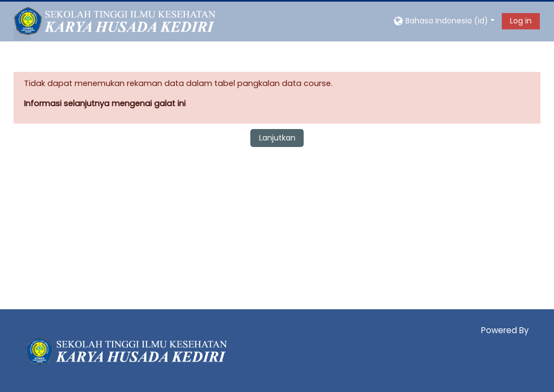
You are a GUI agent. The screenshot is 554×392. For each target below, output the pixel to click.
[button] (444, 20)
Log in (521, 21)
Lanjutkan (277, 138)
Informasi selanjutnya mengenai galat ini (105, 103)
